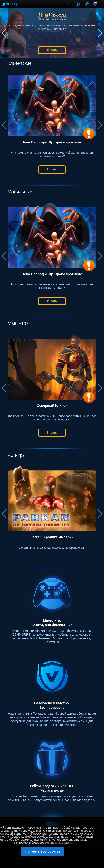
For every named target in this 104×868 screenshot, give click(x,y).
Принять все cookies (43, 851)
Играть (52, 50)
